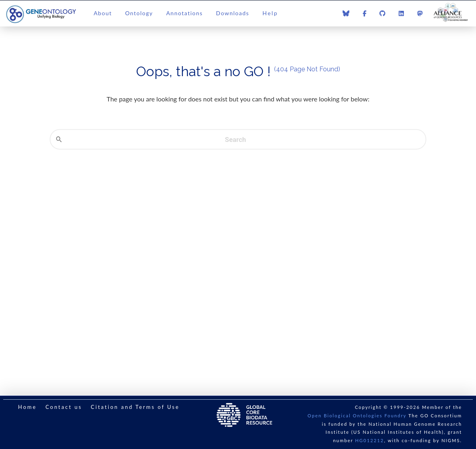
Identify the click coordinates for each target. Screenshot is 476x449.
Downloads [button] (233, 13)
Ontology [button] (139, 13)
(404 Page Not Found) (307, 69)
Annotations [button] (185, 13)
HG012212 (369, 440)
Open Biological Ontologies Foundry (357, 416)
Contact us (64, 407)
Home (27, 407)
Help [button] (270, 13)
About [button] (103, 13)
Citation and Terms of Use (135, 407)
